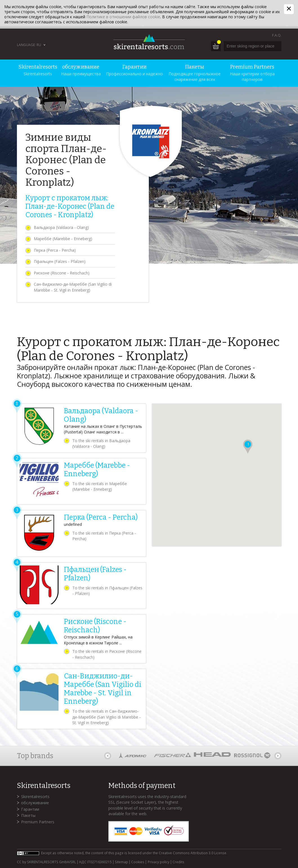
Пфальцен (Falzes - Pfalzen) (60, 261)
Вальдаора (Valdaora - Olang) (61, 227)
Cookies (138, 862)
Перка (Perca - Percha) (55, 250)
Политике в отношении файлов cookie (123, 17)
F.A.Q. (277, 35)
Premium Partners (38, 822)
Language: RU (29, 45)
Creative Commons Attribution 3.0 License (192, 853)
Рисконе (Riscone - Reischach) (62, 273)
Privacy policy (159, 862)
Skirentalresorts (35, 797)
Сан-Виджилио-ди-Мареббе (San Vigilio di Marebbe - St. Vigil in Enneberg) (73, 287)
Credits (178, 862)
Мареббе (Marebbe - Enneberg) (63, 239)
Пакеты (28, 815)
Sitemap (121, 862)
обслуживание (35, 803)
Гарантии (30, 809)
